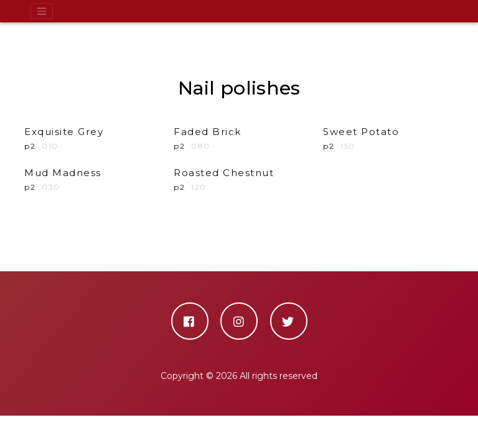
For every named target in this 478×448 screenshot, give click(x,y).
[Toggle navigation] (42, 11)
